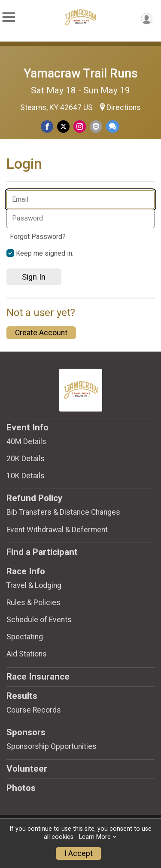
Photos (21, 788)
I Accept (79, 853)
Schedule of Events (39, 620)
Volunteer (27, 769)
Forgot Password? (38, 237)
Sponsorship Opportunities (52, 746)
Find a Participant (42, 552)
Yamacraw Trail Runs (81, 73)
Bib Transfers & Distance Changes (63, 512)
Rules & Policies (33, 603)
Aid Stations (27, 654)
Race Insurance (38, 677)
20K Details (26, 459)
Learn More (95, 837)
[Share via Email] (96, 127)
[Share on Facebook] (47, 127)
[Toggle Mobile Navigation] (9, 17)
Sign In (34, 277)
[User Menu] (147, 19)
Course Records (34, 710)
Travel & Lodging (34, 585)
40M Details (26, 441)
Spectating (25, 637)
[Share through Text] (113, 127)
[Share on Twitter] (63, 127)
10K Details (26, 476)
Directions (124, 107)
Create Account (41, 333)
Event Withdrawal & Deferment (57, 530)
